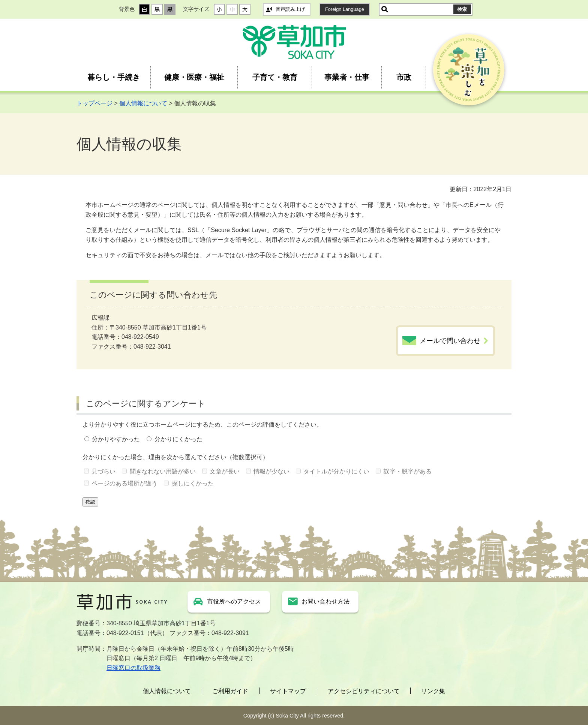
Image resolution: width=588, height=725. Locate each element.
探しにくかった (193, 483)
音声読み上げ (290, 9)
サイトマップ (288, 691)
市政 (404, 77)
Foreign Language (345, 9)
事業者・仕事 (347, 77)
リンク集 (433, 691)
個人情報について (143, 103)
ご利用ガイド (230, 691)
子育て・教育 (275, 77)
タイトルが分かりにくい (336, 471)
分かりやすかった (116, 439)
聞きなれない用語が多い (163, 471)
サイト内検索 (385, 9)
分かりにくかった (178, 439)
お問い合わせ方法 (325, 601)
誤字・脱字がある (408, 471)
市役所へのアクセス (234, 601)
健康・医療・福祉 (194, 77)
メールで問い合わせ (450, 341)
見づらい (103, 471)
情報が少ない (271, 471)
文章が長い (225, 471)
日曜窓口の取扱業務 (133, 668)
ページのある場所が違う (124, 483)
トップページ (94, 103)
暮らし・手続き (114, 77)
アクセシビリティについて (364, 691)
